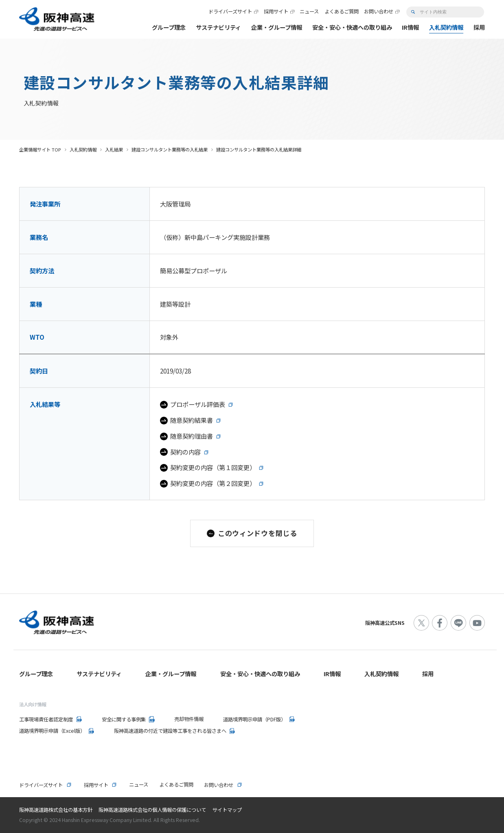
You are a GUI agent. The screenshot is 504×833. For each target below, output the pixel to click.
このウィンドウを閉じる (257, 533)
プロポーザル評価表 (198, 404)
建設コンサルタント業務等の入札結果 (170, 149)
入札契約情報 (83, 149)
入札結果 (114, 149)
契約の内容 (185, 452)
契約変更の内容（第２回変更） (213, 483)
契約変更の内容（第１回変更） (213, 467)
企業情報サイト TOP (40, 149)
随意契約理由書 (192, 436)
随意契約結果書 (192, 420)
